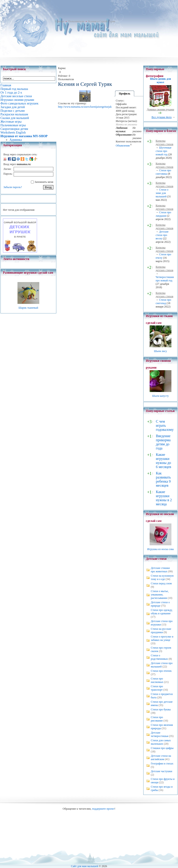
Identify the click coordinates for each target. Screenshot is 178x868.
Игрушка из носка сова (160, 549)
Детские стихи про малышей (162, 665)
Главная (59, 21)
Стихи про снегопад (163, 301)
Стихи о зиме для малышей (162, 193)
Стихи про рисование (157, 719)
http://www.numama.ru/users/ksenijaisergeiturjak (85, 107)
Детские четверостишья (159, 734)
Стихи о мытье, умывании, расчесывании (160, 595)
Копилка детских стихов (164, 143)
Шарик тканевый (28, 308)
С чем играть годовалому (165, 425)
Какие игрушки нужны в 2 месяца (164, 498)
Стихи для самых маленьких (161, 742)
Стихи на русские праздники (161, 631)
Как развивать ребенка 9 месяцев (163, 479)
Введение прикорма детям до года (163, 442)
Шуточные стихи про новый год (163, 151)
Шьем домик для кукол (161, 81)
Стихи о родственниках (159, 657)
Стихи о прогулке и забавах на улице (162, 638)
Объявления (123, 146)
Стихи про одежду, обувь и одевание (162, 612)
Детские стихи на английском (161, 758)
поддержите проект (103, 809)
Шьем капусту (160, 396)
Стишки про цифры (162, 748)
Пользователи (76, 21)
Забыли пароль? (13, 187)
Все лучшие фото (162, 117)
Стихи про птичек (161, 671)
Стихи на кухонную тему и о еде (162, 577)
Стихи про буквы (161, 709)
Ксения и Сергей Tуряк (102, 21)
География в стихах (162, 764)
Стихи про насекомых (157, 680)
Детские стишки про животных (160, 570)
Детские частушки (161, 771)
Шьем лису (160, 351)
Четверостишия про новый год (165, 279)
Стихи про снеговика (163, 172)
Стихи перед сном (161, 583)
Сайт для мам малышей (84, 866)
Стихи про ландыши (163, 214)
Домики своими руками (160, 109)
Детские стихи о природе (160, 604)
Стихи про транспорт (157, 688)
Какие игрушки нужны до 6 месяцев (163, 461)
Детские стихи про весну (162, 235)
